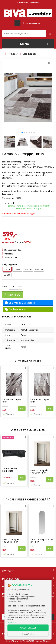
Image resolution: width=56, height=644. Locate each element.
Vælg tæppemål (10, 264)
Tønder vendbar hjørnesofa (10, 470)
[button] (22, 132)
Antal (5, 287)
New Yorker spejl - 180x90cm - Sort (39, 471)
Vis (22, 409)
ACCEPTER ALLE (28, 628)
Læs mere (12, 622)
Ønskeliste (34, 3)
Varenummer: (9, 198)
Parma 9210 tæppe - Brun (12, 400)
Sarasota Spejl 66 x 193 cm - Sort (42, 541)
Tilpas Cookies (28, 634)
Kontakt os (24, 3)
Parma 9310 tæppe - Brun (40, 400)
